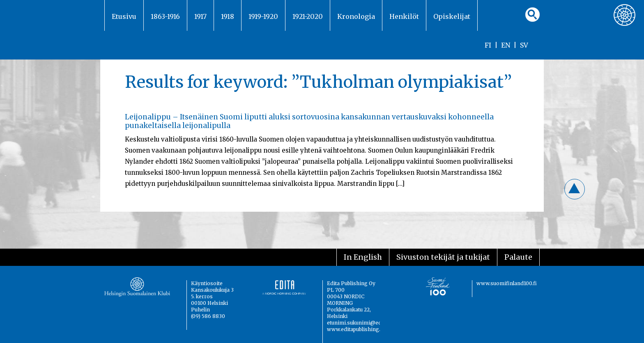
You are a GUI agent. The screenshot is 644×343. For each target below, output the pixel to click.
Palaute (518, 257)
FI (488, 45)
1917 (200, 16)
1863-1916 (165, 16)
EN (506, 45)
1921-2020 (308, 16)
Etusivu (124, 16)
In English (363, 257)
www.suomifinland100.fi (507, 283)
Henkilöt (404, 16)
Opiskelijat (452, 16)
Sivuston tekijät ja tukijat (443, 257)
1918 (228, 16)
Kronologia (356, 16)
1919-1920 (263, 16)
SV (524, 45)
